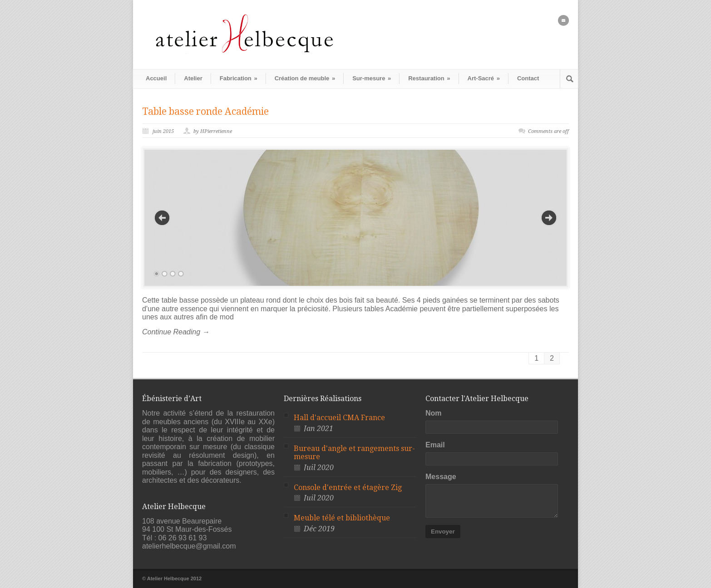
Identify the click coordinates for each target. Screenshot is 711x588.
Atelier (193, 78)
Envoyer (443, 532)
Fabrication (239, 78)
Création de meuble (305, 78)
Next (549, 218)
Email (435, 445)
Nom (434, 413)
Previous (162, 218)
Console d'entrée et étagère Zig (348, 488)
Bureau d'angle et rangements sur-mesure (354, 453)
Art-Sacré (484, 78)
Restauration (429, 78)
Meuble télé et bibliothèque (342, 518)
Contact (528, 78)
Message (441, 477)
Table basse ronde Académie (205, 111)
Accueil (156, 78)
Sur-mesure (372, 78)
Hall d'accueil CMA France (339, 418)
